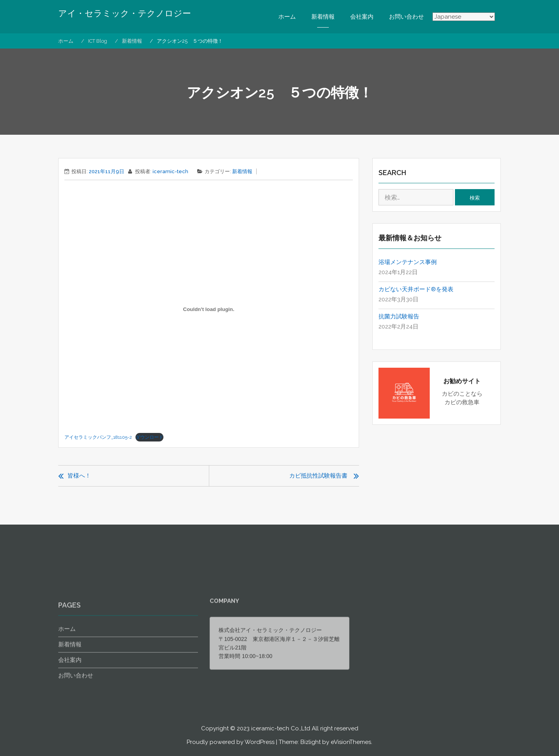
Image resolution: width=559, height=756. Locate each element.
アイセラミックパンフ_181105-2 (98, 437)
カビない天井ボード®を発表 (416, 289)
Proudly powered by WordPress (231, 742)
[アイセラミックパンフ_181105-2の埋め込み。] (209, 309)
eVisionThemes (351, 742)
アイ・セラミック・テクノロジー (125, 14)
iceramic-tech (170, 171)
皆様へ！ (79, 476)
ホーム (287, 17)
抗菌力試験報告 (399, 316)
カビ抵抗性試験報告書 (318, 476)
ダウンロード (149, 437)
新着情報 (323, 17)
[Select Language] (464, 17)
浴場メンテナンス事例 (408, 262)
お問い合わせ (406, 17)
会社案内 (362, 17)
